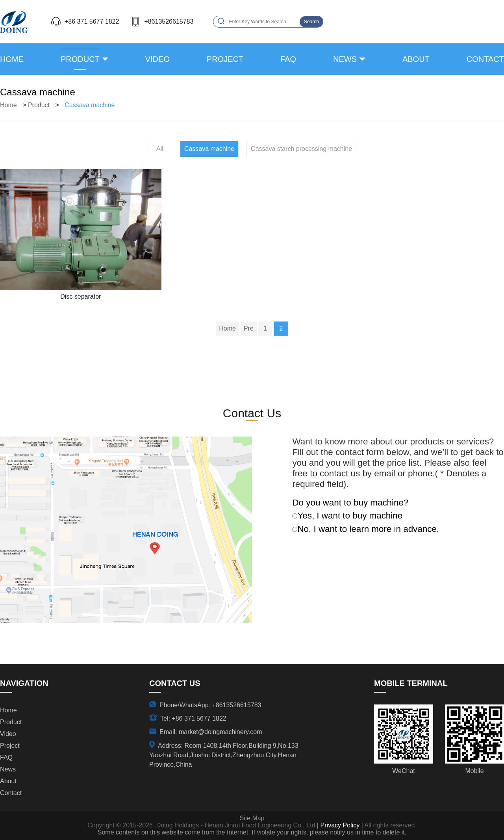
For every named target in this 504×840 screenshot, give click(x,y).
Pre (249, 328)
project (225, 59)
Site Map (252, 818)
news (345, 59)
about (416, 59)
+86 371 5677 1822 (92, 21)
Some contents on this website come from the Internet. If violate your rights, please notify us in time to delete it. (252, 832)
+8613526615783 (169, 21)
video (157, 59)
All (160, 149)
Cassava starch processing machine (301, 149)
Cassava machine (90, 105)
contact (485, 59)
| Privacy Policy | (339, 825)
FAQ (288, 59)
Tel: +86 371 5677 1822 (193, 718)
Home (12, 59)
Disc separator (81, 296)
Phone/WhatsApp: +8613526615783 (210, 705)
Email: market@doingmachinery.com (211, 732)
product (80, 59)
